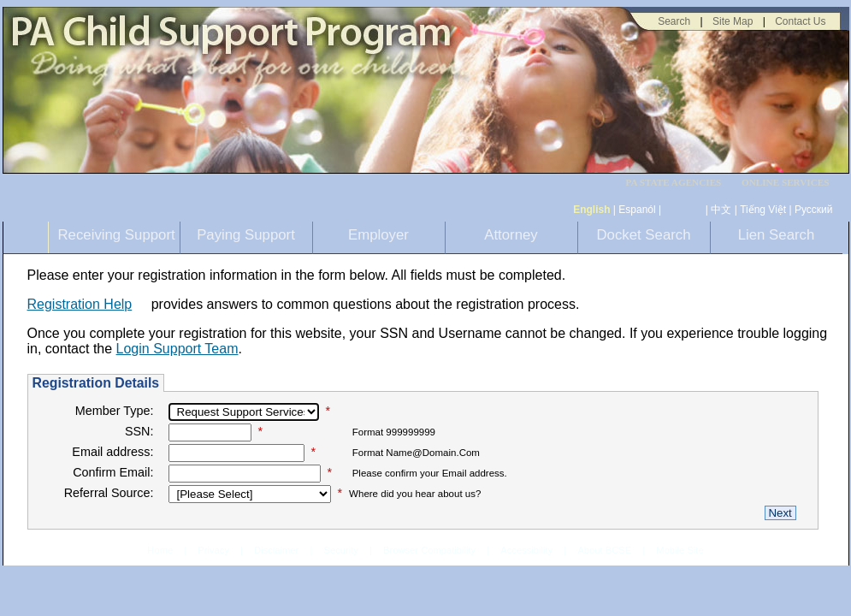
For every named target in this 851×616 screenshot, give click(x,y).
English (591, 210)
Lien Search (777, 235)
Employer (378, 235)
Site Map (733, 21)
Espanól (637, 210)
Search (674, 21)
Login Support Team (177, 349)
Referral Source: (109, 493)
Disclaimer (276, 550)
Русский (814, 210)
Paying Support (246, 235)
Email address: (112, 452)
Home (160, 550)
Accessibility (526, 550)
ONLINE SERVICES (786, 183)
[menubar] (679, 183)
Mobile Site (680, 550)
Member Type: (115, 411)
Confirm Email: (113, 472)
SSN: (139, 431)
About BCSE (604, 550)
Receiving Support (117, 235)
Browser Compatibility (429, 550)
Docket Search (643, 235)
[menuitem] (679, 183)
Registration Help (80, 304)
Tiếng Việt (763, 210)
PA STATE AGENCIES (673, 183)
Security (340, 550)
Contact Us (800, 21)
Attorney (511, 235)
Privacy (213, 551)
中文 (721, 210)
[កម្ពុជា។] (684, 210)
